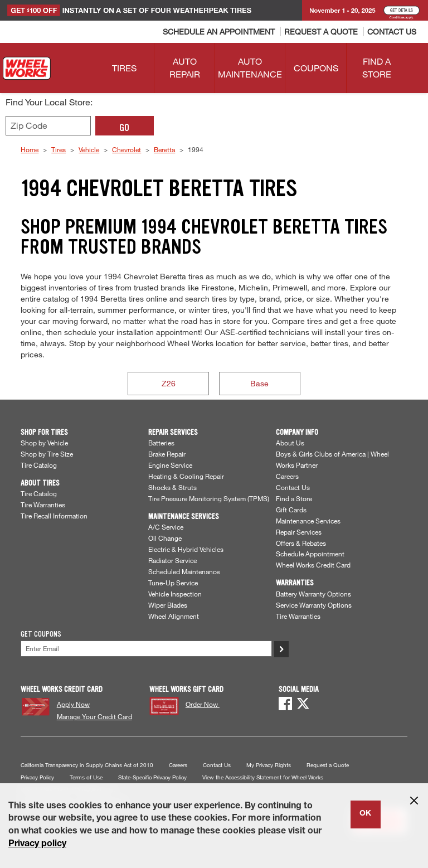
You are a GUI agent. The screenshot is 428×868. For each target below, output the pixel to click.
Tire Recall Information (54, 516)
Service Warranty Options (314, 605)
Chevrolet (127, 149)
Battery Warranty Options (313, 594)
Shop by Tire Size (47, 454)
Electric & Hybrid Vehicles (186, 549)
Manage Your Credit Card (94, 716)
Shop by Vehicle (44, 443)
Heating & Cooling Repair (186, 476)
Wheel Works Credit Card (313, 565)
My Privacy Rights (269, 765)
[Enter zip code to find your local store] (48, 126)
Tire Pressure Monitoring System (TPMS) (209, 498)
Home (30, 149)
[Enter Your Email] (146, 649)
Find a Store (294, 498)
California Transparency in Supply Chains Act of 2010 (87, 765)
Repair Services (299, 532)
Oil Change (165, 538)
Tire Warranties (43, 505)
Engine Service (170, 465)
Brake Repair (167, 454)
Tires (59, 149)
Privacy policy (37, 845)
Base (259, 383)
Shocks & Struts (172, 487)
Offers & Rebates (301, 543)
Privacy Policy (37, 777)
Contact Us (293, 487)
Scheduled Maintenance (184, 571)
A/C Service (166, 527)
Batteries (161, 443)
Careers (287, 476)
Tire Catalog (39, 465)
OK (365, 814)
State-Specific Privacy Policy (152, 777)
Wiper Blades (168, 605)
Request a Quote (328, 765)
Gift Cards (291, 510)
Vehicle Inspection (175, 594)
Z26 (169, 383)
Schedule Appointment (310, 554)
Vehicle (89, 149)
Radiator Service (172, 560)
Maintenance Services (308, 521)
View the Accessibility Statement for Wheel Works (263, 777)
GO (124, 128)
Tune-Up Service (173, 583)
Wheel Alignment (174, 616)
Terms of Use (86, 777)
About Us (290, 443)
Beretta (164, 149)
